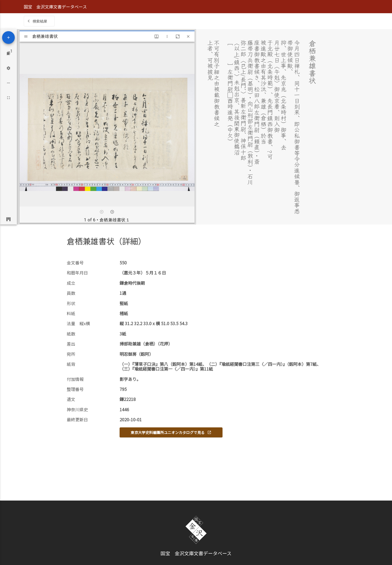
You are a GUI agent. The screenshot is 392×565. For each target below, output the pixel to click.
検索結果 (40, 21)
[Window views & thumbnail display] (157, 36)
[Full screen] (8, 98)
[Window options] (167, 36)
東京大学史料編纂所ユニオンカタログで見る (171, 432)
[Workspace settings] (8, 68)
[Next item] (112, 212)
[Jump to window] (8, 53)
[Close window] (188, 36)
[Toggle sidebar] (26, 36)
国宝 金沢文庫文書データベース (55, 7)
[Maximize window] (178, 36)
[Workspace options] (8, 83)
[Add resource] (8, 38)
